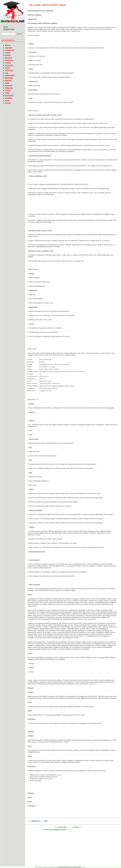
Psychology (9, 95)
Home (6, 27)
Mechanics (9, 78)
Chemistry (9, 48)
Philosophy (9, 88)
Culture (8, 53)
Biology (8, 45)
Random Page (9, 29)
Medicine (8, 80)
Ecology (8, 55)
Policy (7, 93)
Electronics (9, 60)
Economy (8, 58)
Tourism (8, 103)
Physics (8, 90)
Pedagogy (9, 85)
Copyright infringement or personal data (69, 867)
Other (7, 83)
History (8, 68)
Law (6, 73)
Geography (9, 65)
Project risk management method (55, 829)
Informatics (9, 70)
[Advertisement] (73, 205)
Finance (8, 63)
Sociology (9, 98)
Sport (7, 100)
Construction (10, 50)
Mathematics (10, 75)
